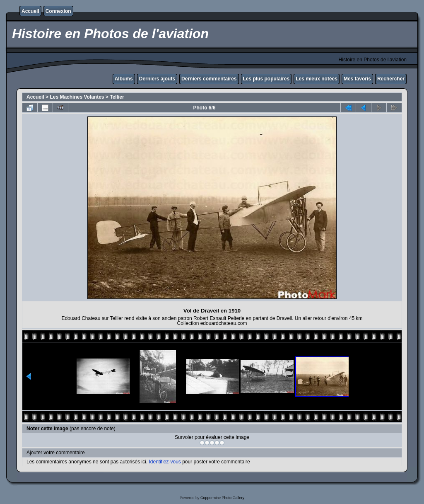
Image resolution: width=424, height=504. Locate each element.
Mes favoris (357, 79)
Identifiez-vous (165, 462)
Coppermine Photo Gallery (222, 498)
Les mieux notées (317, 79)
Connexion (58, 11)
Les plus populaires (266, 79)
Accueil (30, 11)
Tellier (117, 97)
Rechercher (391, 79)
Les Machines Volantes (77, 97)
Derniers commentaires (209, 79)
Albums (124, 79)
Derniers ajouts (157, 79)
